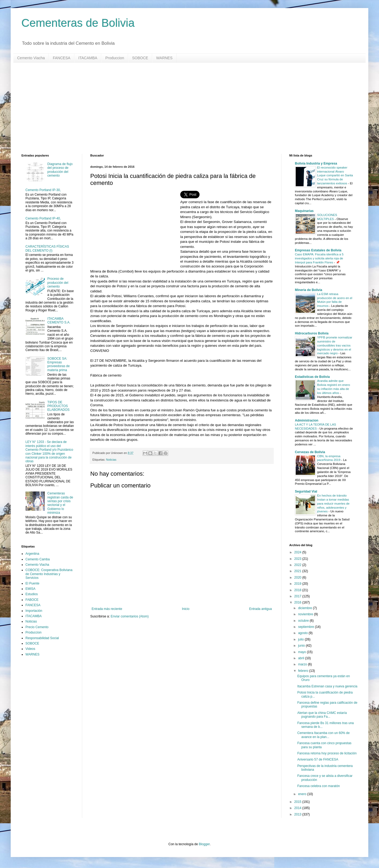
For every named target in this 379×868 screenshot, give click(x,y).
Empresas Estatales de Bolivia (318, 250)
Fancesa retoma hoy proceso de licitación (327, 753)
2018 (298, 590)
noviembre (306, 614)
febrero (304, 671)
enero (303, 794)
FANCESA (61, 58)
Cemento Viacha (31, 58)
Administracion (307, 420)
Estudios (32, 594)
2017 (298, 596)
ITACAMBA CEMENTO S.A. (59, 321)
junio (302, 646)
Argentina (32, 554)
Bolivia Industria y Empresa (316, 163)
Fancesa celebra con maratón (319, 786)
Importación (34, 611)
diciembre (305, 608)
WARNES (164, 58)
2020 (298, 578)
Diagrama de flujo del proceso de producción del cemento (60, 170)
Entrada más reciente (107, 609)
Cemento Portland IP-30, (43, 190)
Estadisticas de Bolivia (312, 377)
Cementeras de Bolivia (78, 23)
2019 (298, 584)
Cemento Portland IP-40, (43, 218)
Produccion (115, 58)
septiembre (307, 627)
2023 (298, 559)
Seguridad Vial (306, 491)
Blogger (204, 844)
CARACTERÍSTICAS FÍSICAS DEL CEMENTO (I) (47, 248)
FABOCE (32, 600)
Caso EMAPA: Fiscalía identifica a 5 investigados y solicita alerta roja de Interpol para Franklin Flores (319, 258)
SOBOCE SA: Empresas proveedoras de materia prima (59, 364)
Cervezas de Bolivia (310, 452)
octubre (304, 621)
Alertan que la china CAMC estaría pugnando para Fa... (322, 715)
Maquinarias (304, 211)
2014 (298, 808)
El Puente (32, 583)
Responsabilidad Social (42, 638)
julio (301, 639)
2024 (298, 552)
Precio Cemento (37, 627)
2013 (298, 814)
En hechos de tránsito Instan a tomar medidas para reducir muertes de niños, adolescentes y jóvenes (333, 503)
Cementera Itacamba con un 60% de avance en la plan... (323, 735)
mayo (303, 652)
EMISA (30, 589)
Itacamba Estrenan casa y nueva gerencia (327, 686)
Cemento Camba (38, 559)
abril (302, 658)
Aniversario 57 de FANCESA (318, 759)
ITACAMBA (88, 58)
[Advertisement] (182, 108)
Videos (30, 649)
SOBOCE (140, 58)
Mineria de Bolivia (309, 290)
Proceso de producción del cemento (58, 283)
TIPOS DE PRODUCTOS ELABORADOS (59, 406)
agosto (303, 633)
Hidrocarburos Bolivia (312, 333)
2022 (298, 565)
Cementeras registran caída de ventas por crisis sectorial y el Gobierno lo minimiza (60, 503)
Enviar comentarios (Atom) (130, 616)
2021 (298, 571)
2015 (298, 802)
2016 (298, 602)
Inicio (186, 609)
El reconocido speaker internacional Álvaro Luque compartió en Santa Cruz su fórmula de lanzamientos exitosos (335, 175)
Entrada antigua (260, 609)
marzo (303, 664)
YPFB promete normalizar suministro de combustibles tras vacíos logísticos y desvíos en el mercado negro (335, 345)
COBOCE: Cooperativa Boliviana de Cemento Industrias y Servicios (49, 574)
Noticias (111, 460)
